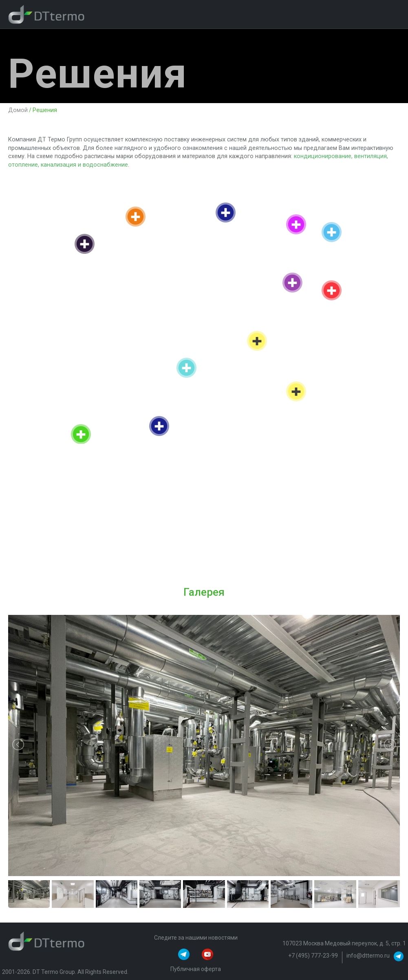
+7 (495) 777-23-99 (313, 956)
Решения (45, 110)
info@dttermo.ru (368, 956)
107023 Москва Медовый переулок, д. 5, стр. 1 (344, 943)
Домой (18, 110)
